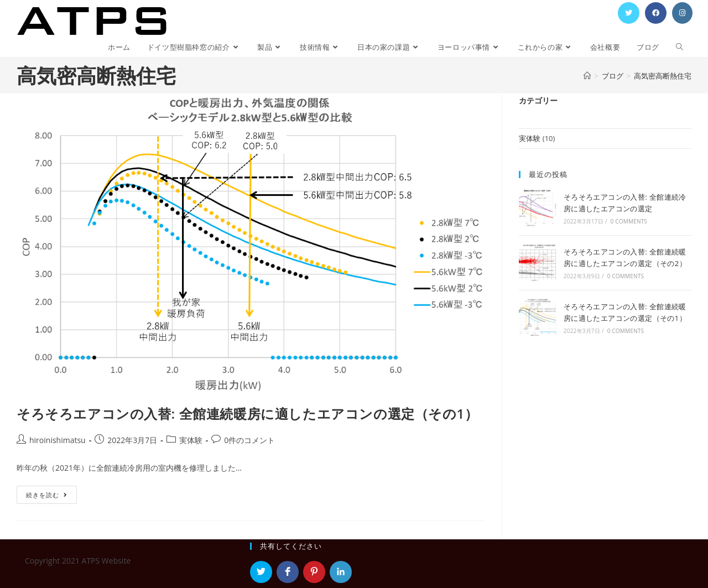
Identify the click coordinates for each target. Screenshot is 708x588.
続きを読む (51, 497)
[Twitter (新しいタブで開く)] (629, 13)
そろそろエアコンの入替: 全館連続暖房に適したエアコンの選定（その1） (248, 413)
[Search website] (680, 47)
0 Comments (629, 221)
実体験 (191, 440)
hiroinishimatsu (58, 440)
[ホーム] (587, 76)
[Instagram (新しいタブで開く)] (682, 13)
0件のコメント (249, 440)
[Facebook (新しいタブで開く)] (656, 13)
